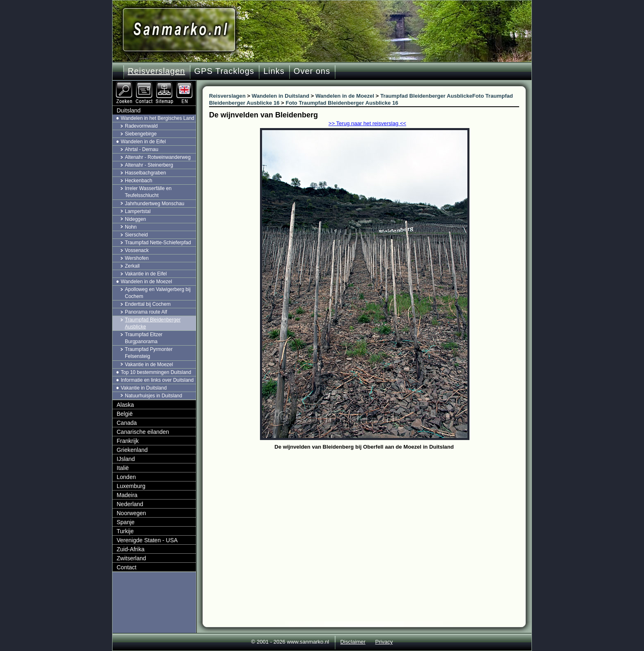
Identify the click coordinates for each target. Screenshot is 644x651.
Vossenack (137, 250)
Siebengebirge (141, 134)
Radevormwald (141, 126)
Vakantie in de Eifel (146, 274)
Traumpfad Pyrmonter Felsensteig (149, 353)
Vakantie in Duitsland (144, 388)
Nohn (131, 227)
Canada (127, 423)
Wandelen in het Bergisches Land (158, 118)
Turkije (125, 531)
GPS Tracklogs (224, 71)
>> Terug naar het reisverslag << (367, 123)
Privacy (384, 642)
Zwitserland (131, 558)
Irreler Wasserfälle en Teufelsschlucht (148, 192)
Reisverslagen (156, 71)
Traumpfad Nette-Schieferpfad (158, 243)
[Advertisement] (370, 514)
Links (274, 71)
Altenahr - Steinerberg (149, 165)
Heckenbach (139, 181)
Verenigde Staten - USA (147, 540)
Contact (126, 567)
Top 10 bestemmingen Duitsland (156, 372)
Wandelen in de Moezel (146, 282)
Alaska (125, 405)
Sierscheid (136, 235)
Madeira (127, 495)
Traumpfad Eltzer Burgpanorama (144, 338)
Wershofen (137, 258)
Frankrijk (128, 441)
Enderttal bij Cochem (148, 304)
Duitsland (129, 110)
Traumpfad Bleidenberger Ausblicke (153, 323)
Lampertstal (138, 211)
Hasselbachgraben (145, 173)
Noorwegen (131, 513)
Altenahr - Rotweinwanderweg (158, 157)
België (125, 414)
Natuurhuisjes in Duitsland (153, 396)
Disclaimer (353, 642)
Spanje (126, 522)
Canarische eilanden (143, 432)
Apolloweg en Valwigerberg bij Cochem (158, 293)
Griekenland (132, 450)
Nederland (130, 504)
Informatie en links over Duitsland (157, 380)
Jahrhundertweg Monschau (155, 204)
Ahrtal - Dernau (141, 149)
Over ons (312, 71)
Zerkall (132, 266)
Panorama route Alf (146, 312)
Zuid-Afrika (131, 549)
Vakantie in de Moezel (149, 364)
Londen (126, 477)
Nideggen (135, 219)
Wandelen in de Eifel (143, 142)
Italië (123, 468)
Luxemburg (131, 486)
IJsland (126, 459)
